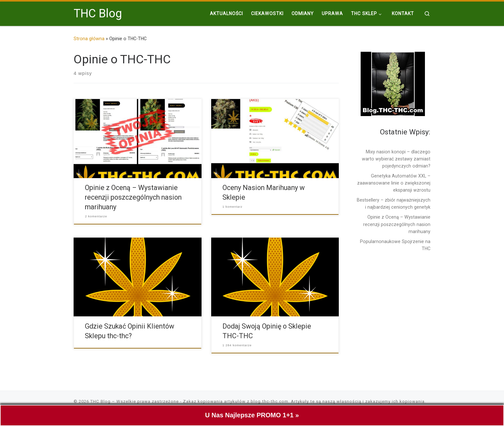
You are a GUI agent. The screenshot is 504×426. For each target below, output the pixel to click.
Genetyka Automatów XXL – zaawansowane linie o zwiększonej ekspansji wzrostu (394, 183)
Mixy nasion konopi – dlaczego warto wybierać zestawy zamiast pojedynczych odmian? (396, 159)
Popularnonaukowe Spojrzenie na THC (395, 245)
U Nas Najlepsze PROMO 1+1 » (252, 417)
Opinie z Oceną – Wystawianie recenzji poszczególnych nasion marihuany (133, 197)
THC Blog (100, 401)
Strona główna (89, 39)
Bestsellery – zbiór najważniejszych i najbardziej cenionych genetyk (394, 204)
